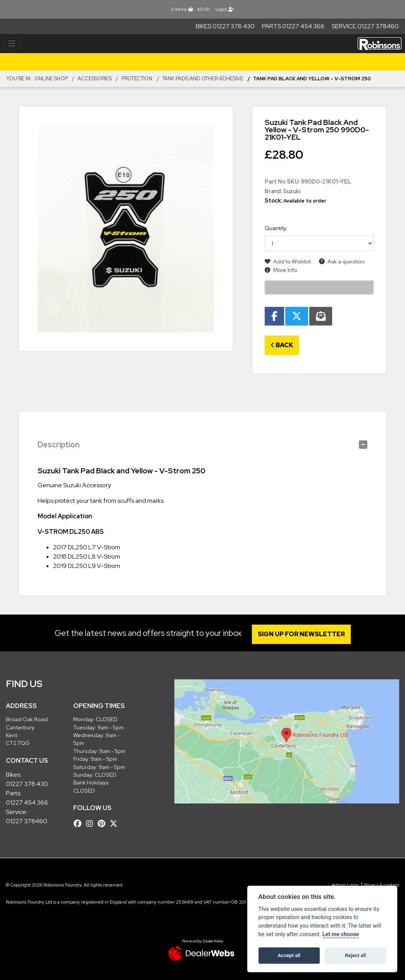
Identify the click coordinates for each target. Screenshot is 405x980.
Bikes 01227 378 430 (225, 26)
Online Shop (51, 79)
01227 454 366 (27, 803)
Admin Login (345, 885)
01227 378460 (27, 821)
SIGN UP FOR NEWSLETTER (301, 634)
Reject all (355, 955)
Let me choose (341, 934)
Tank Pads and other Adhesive (203, 79)
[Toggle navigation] (12, 44)
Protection (137, 79)
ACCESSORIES (95, 79)
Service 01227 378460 (365, 26)
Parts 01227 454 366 (293, 26)
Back (282, 345)
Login (225, 9)
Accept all (289, 955)
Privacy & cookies (382, 885)
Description (59, 445)
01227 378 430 (27, 784)
